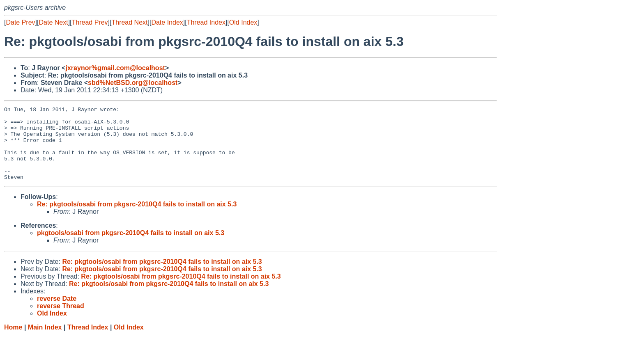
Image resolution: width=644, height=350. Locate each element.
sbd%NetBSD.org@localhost (133, 83)
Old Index (243, 22)
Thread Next (129, 22)
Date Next (53, 22)
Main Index (45, 342)
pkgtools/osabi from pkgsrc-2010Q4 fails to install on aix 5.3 (131, 248)
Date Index (167, 22)
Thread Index (206, 22)
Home (13, 342)
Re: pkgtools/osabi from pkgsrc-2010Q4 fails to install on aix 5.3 (137, 219)
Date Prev (20, 22)
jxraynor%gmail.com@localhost (115, 68)
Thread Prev (90, 22)
